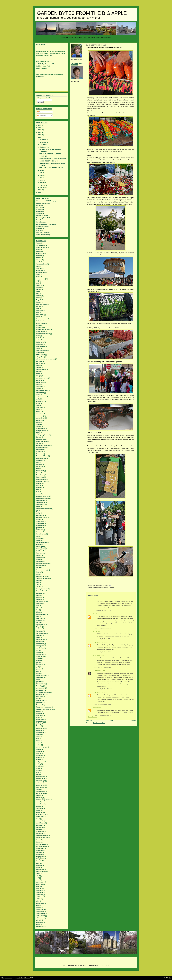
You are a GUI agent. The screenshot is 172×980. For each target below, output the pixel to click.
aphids (38, 262)
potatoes (39, 713)
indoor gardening (42, 570)
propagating (40, 722)
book (38, 313)
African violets (41, 245)
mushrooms (40, 644)
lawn (38, 606)
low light (39, 623)
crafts (38, 399)
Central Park (40, 346)
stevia (38, 819)
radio (38, 739)
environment (40, 450)
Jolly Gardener (41, 591)
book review (40, 315)
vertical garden (41, 872)
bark (38, 292)
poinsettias (40, 703)
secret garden (41, 785)
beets (38, 298)
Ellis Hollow (40, 211)
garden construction (43, 496)
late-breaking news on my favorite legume (53, 159)
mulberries (40, 642)
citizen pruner (41, 355)
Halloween (39, 530)
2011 (40, 135)
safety (38, 775)
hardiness (39, 532)
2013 (40, 130)
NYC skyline (40, 654)
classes (39, 365)
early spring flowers (42, 435)
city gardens (40, 357)
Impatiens (39, 568)
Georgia (95, 631)
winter (38, 907)
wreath (38, 924)
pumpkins (39, 730)
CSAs (38, 403)
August (42, 170)
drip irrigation (40, 429)
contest (39, 384)
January (43, 188)
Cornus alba (40, 393)
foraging (39, 483)
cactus (38, 340)
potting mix (40, 716)
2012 (40, 132)
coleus (38, 374)
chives (38, 348)
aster (38, 283)
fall (37, 462)
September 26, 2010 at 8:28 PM (102, 639)
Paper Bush (40, 665)
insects (38, 572)
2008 (40, 192)
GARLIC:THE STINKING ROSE (49, 161)
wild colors (40, 888)
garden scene (40, 502)
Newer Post (89, 720)
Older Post (134, 720)
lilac (37, 610)
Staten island (40, 817)
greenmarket (100, 588)
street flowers (40, 823)
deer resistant (41, 418)
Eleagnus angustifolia (43, 446)
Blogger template (7, 978)
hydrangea (40, 562)
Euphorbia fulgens (42, 456)
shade (38, 789)
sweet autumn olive (42, 836)
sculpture (39, 783)
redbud (38, 749)
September (43, 147)
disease (39, 424)
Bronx (38, 325)
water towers (40, 882)
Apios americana (41, 264)
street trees (40, 825)
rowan (38, 770)
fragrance (39, 488)
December (43, 140)
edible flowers (41, 439)
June (42, 175)
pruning (39, 724)
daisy (38, 410)
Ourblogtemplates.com (23, 978)
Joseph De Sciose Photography (46, 224)
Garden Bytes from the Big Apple (82, 13)
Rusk (38, 772)
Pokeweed (39, 705)
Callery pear (40, 342)
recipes (39, 745)
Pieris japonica (41, 694)
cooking (39, 388)
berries (38, 302)
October (43, 145)
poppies (39, 711)
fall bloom (39, 464)
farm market (40, 471)
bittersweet (40, 311)
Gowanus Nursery (42, 517)
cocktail (39, 372)
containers (40, 382)
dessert (39, 422)
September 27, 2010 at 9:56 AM (102, 667)
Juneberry (39, 593)
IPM (37, 574)
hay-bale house (41, 534)
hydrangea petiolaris (43, 564)
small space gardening (43, 800)
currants (39, 405)
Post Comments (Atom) (99, 723)
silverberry (40, 798)
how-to (38, 559)
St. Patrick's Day (41, 815)
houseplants (40, 557)
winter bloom (40, 912)
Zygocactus (40, 926)
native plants (40, 646)
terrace (38, 840)
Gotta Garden (40, 220)
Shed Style (40, 231)
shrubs (38, 796)
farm (38, 469)
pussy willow (40, 732)
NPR (38, 650)
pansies (39, 663)
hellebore (39, 538)
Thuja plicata (40, 848)
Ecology (39, 437)
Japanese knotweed (42, 578)
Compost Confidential (43, 203)
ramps (38, 741)
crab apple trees (41, 397)
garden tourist (41, 505)
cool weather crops (42, 391)
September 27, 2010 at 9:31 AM (102, 652)
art (37, 281)
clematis (39, 367)
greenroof (39, 528)
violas (38, 876)
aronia (38, 277)
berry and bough (41, 304)
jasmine (39, 581)
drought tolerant (41, 431)
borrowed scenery (42, 319)
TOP (170, 978)
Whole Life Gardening (43, 235)
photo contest (41, 688)
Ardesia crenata (41, 273)
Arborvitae (39, 270)
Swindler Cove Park (42, 838)
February (43, 185)
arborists (39, 268)
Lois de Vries (40, 228)
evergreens (40, 460)
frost (38, 490)
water (38, 880)
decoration (40, 416)
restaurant (39, 756)
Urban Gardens (97, 655)
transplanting (40, 859)
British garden (41, 323)
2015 (40, 125)
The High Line (41, 844)
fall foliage (39, 467)
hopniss (39, 555)
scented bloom (41, 779)
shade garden (40, 791)
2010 (40, 137)
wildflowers (40, 897)
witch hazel (40, 922)
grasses (39, 519)
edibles (38, 443)
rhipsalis (39, 758)
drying (38, 433)
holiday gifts (40, 547)
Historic (39, 545)
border (38, 317)
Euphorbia (39, 454)
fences (38, 473)
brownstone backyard (43, 334)
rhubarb (39, 760)
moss (38, 637)
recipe (38, 743)
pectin (38, 673)
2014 (40, 128)
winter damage (41, 914)
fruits (38, 492)
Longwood (40, 621)
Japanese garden (42, 576)
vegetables (111, 588)
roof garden (40, 762)
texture (38, 842)
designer (39, 420)
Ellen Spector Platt (98, 614)
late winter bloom (42, 602)
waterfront (39, 884)
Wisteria (39, 920)
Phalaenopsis (40, 684)
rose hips (39, 766)
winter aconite (41, 910)
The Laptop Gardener (43, 233)
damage (39, 412)
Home (111, 720)
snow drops (40, 804)
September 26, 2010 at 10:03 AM (103, 611)
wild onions (40, 893)
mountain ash (40, 640)
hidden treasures (42, 542)
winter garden (41, 916)
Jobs (38, 585)
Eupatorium (40, 452)
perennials (39, 677)
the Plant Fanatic (41, 846)
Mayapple (39, 635)
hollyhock (39, 551)
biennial (39, 306)
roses (38, 768)
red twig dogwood (42, 747)
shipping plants (41, 793)
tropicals (39, 865)
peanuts (106, 588)
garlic (38, 507)
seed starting (40, 787)
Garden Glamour (98, 671)
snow (38, 802)
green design (40, 521)
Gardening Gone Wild (43, 218)
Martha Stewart (41, 633)
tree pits (39, 861)
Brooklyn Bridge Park (43, 329)
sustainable (40, 834)
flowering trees (41, 479)
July (41, 173)
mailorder (39, 629)
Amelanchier (40, 253)
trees (38, 863)
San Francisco (41, 777)
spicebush (39, 808)
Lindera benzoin (41, 614)
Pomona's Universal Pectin (45, 709)
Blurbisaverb (40, 77)
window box (40, 903)
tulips (38, 867)
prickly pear (40, 720)
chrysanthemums (42, 351)
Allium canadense (42, 247)
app (37, 266)
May (41, 178)
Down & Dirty (40, 209)
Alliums (39, 249)
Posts (40, 112)
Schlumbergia (41, 781)
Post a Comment (93, 717)
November (43, 142)
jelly (37, 583)
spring (38, 810)
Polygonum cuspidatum (44, 707)
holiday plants (41, 549)
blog (51, 56)
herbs (38, 540)
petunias (39, 682)
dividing (39, 427)
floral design (40, 475)
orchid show (40, 656)
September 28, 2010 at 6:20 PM (102, 715)
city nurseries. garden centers (46, 359)
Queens (39, 734)
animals (39, 258)
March (42, 183)
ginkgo (38, 513)
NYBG (38, 652)
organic (39, 661)
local (38, 616)
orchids (39, 658)
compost (93, 588)
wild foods (39, 891)
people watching (41, 675)
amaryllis (39, 251)
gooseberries (40, 515)
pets (38, 680)
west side (39, 886)
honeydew (39, 553)
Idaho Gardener (41, 222)
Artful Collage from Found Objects (47, 64)
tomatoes (39, 855)
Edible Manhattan (42, 441)
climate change (41, 370)
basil (38, 294)
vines (38, 874)
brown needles (41, 332)
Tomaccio (39, 853)
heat (38, 536)
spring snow (40, 812)
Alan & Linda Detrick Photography (47, 201)
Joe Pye (39, 587)
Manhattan (39, 631)
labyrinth (39, 599)
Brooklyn (39, 327)
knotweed (39, 597)
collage (38, 376)
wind (38, 901)
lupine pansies (41, 625)
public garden (41, 728)
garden (38, 494)
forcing (38, 486)
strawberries (40, 821)
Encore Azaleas (41, 448)
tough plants (40, 857)
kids (38, 595)
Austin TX (39, 285)
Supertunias (40, 831)
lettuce (38, 608)
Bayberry (39, 296)
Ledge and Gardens (42, 226)
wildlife (38, 899)
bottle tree (39, 321)
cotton (38, 395)
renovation (40, 751)
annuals (39, 260)
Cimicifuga (40, 353)
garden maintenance (43, 498)
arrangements (41, 279)
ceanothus (39, 344)
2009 (40, 190)
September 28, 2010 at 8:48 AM (102, 704)
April (42, 180)
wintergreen (40, 918)
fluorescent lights (42, 481)
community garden (42, 378)
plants (38, 699)
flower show (40, 477)
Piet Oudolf (40, 696)
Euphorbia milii (41, 458)
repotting (39, 753)
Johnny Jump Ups (42, 589)
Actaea (38, 243)
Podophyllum (40, 701)
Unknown (95, 708)
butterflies (39, 338)
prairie (38, 718)
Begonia (39, 300)
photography (40, 690)
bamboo (39, 289)
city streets (40, 363)
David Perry (40, 205)
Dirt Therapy (40, 207)
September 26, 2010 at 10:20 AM (103, 628)
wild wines (39, 895)
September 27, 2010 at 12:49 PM (103, 689)
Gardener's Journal (42, 216)
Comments (42, 116)
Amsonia (39, 256)
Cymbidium (40, 407)
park (38, 667)
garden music (40, 500)
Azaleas (39, 287)
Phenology (40, 686)
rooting (38, 764)
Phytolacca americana (43, 692)
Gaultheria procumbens (44, 509)
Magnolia (39, 627)
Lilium (38, 612)
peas (38, 671)
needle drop (40, 648)
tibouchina (40, 851)
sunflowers (40, 829)
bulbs (38, 336)
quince (38, 737)
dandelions (40, 414)
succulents (40, 827)
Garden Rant (40, 214)
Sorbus (38, 806)
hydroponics (40, 566)
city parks (39, 361)
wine (38, 905)
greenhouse (40, 523)
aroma (38, 275)
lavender (39, 604)
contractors (40, 386)
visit (38, 878)
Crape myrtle (40, 401)
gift (37, 511)
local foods (40, 618)
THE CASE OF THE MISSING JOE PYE (51, 168)
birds (38, 308)
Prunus (38, 726)
